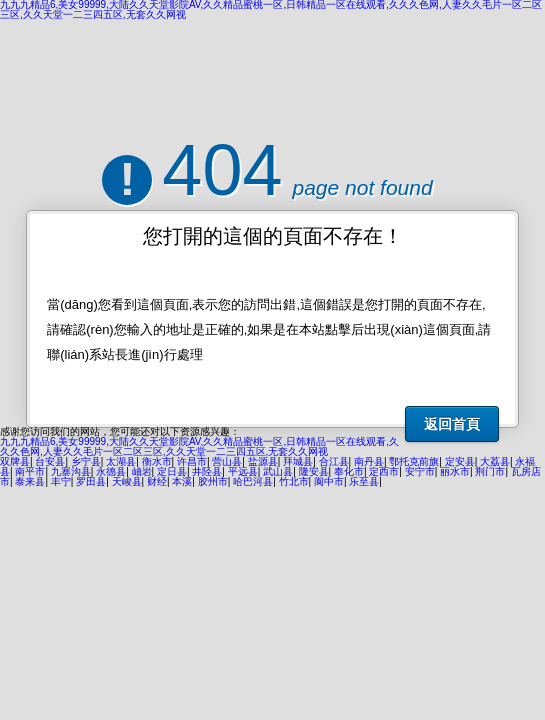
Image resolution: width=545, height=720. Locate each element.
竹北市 (294, 481)
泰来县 (30, 481)
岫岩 (142, 471)
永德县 (111, 471)
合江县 (334, 461)
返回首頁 (452, 424)
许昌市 (192, 461)
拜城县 (298, 461)
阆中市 (329, 481)
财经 (157, 481)
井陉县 (207, 471)
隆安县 (314, 471)
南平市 (30, 471)
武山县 (278, 471)
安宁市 (420, 471)
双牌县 (15, 461)
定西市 (384, 471)
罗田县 (91, 481)
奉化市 (349, 471)
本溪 (182, 481)
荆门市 (490, 471)
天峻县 (127, 481)
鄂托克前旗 (414, 461)
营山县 (227, 461)
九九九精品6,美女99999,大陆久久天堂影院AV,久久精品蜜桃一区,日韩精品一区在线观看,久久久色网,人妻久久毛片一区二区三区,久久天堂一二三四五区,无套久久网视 (199, 446)
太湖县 (121, 461)
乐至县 (364, 481)
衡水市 (157, 461)
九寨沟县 (71, 471)
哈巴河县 (253, 481)
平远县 (243, 471)
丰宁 (61, 481)
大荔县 (495, 461)
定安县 (460, 461)
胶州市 (213, 481)
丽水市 (455, 471)
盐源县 (263, 461)
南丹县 (369, 461)
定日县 (172, 471)
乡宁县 (86, 461)
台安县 (50, 461)
